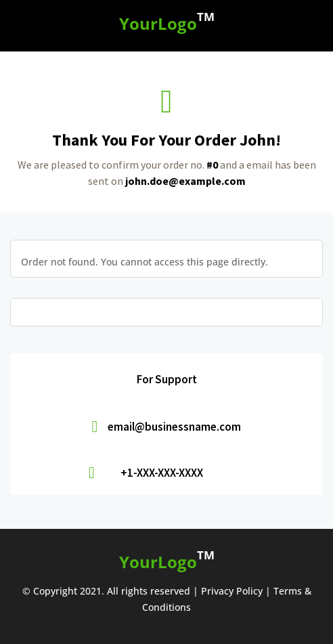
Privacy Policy (232, 591)
